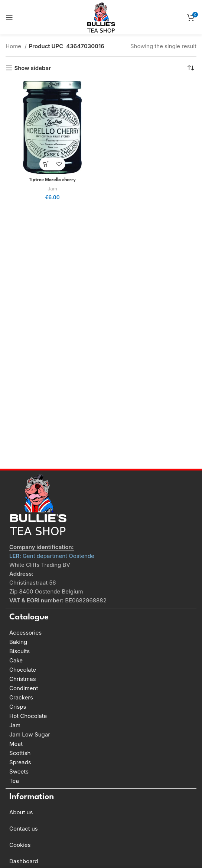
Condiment (24, 688)
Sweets (19, 771)
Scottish (20, 753)
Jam (52, 189)
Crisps (18, 707)
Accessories (25, 633)
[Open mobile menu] (9, 17)
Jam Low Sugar (30, 734)
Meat (16, 744)
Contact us (24, 829)
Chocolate (23, 670)
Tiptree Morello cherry (52, 180)
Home (14, 46)
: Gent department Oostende (52, 556)
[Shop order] (191, 68)
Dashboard (24, 861)
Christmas (23, 679)
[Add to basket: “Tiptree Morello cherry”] (46, 164)
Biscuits (19, 651)
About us (21, 812)
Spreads (20, 762)
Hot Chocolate (28, 716)
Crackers (21, 697)
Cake (16, 660)
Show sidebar (32, 68)
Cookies (20, 845)
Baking (18, 642)
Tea (14, 781)
